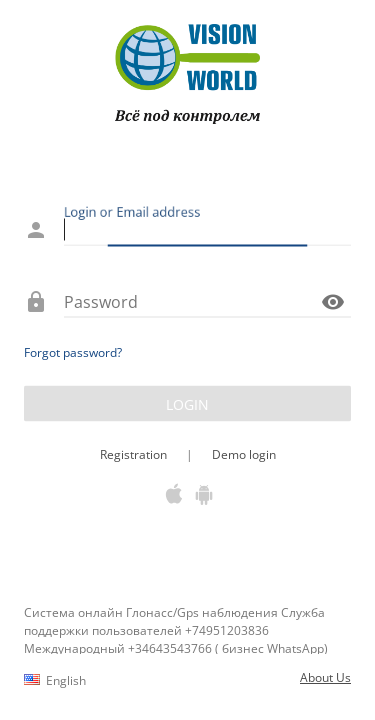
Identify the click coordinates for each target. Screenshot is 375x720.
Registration (135, 454)
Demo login (242, 454)
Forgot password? (73, 352)
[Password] (189, 302)
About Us (325, 677)
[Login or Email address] (207, 230)
